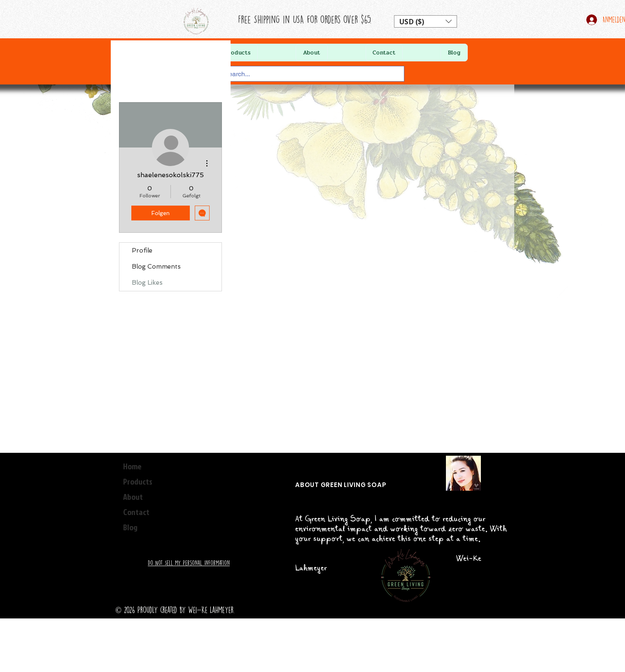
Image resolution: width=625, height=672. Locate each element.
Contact (136, 512)
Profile (142, 251)
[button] (426, 21)
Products (138, 481)
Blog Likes (147, 283)
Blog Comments (156, 267)
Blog (130, 527)
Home (132, 466)
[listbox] (426, 21)
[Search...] (305, 74)
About (133, 496)
